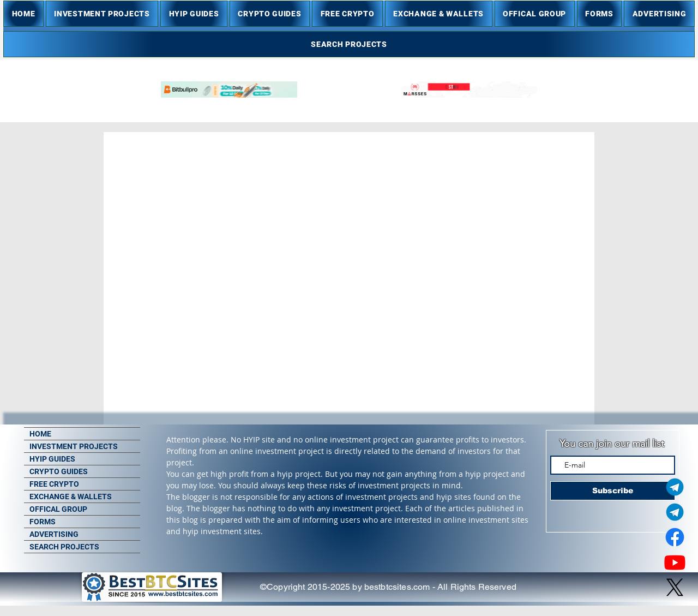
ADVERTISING (54, 534)
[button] (102, 14)
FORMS (43, 522)
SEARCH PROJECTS (64, 547)
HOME (40, 434)
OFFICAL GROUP (58, 509)
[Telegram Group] (675, 512)
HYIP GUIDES (52, 459)
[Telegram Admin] (675, 487)
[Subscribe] (613, 491)
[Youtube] (675, 562)
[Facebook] (675, 537)
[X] (675, 587)
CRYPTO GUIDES (59, 471)
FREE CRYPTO (54, 484)
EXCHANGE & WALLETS (71, 497)
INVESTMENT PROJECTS (74, 446)
